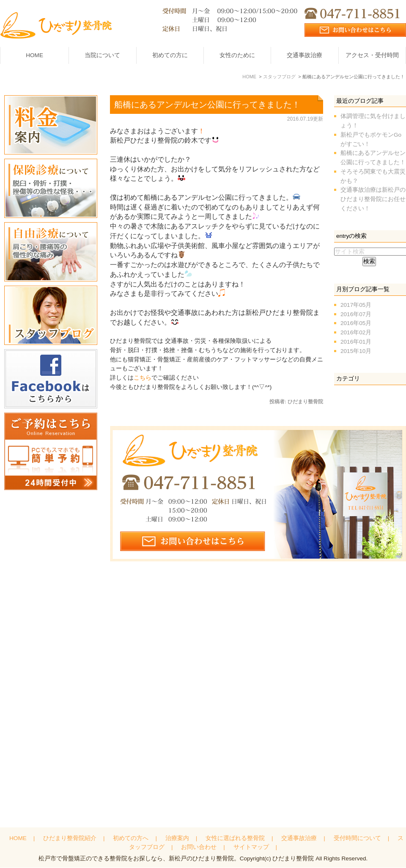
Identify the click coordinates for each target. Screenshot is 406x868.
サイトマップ (251, 849)
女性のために (237, 55)
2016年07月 (356, 314)
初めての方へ (131, 839)
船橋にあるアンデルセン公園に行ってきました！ (207, 104)
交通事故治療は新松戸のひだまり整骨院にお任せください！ (373, 199)
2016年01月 (356, 341)
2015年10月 (356, 351)
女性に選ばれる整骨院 (235, 839)
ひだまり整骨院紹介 (70, 839)
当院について (102, 55)
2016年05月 (356, 323)
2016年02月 (356, 332)
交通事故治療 (304, 55)
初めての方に (170, 55)
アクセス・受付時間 (372, 55)
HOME (34, 55)
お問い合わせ (199, 849)
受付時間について (357, 839)
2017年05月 (356, 304)
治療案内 (177, 839)
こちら (143, 378)
